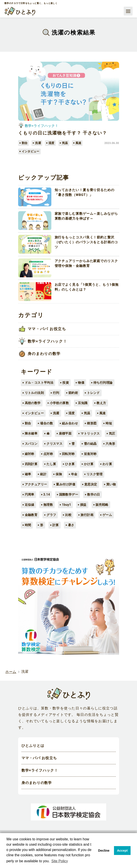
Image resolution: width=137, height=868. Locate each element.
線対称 (30, 454)
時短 (109, 423)
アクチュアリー (36, 484)
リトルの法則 (34, 393)
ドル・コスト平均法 (39, 383)
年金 (74, 474)
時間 (28, 525)
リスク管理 (95, 474)
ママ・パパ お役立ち (39, 758)
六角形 (110, 444)
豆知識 (83, 403)
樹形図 (92, 423)
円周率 (30, 494)
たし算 (51, 464)
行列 (56, 393)
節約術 (73, 393)
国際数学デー (69, 494)
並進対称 (90, 454)
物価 (81, 383)
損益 (83, 505)
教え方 (101, 403)
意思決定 (91, 484)
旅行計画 (87, 515)
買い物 (111, 484)
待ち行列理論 (103, 383)
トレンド (93, 393)
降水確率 (31, 433)
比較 (68, 515)
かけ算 (89, 464)
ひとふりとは (33, 746)
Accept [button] (122, 851)
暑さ (71, 525)
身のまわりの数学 (37, 783)
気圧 (112, 433)
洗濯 (56, 413)
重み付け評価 (66, 484)
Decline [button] (104, 851)
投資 (66, 383)
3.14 (47, 494)
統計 (43, 474)
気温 (87, 413)
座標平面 (65, 433)
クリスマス (54, 444)
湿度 (72, 413)
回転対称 (68, 454)
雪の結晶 (90, 444)
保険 (59, 474)
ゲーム (107, 515)
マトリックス (90, 433)
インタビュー (34, 413)
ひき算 (70, 464)
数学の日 (94, 494)
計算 (56, 525)
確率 (28, 474)
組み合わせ (70, 423)
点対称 (48, 454)
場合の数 (46, 423)
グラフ (51, 515)
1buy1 (67, 505)
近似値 (30, 505)
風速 (103, 413)
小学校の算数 (59, 403)
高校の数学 (33, 403)
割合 (28, 423)
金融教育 (31, 515)
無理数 (48, 505)
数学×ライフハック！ (40, 771)
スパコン (31, 444)
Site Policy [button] (60, 861)
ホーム (11, 672)
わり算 (107, 464)
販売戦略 (102, 505)
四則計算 (31, 464)
